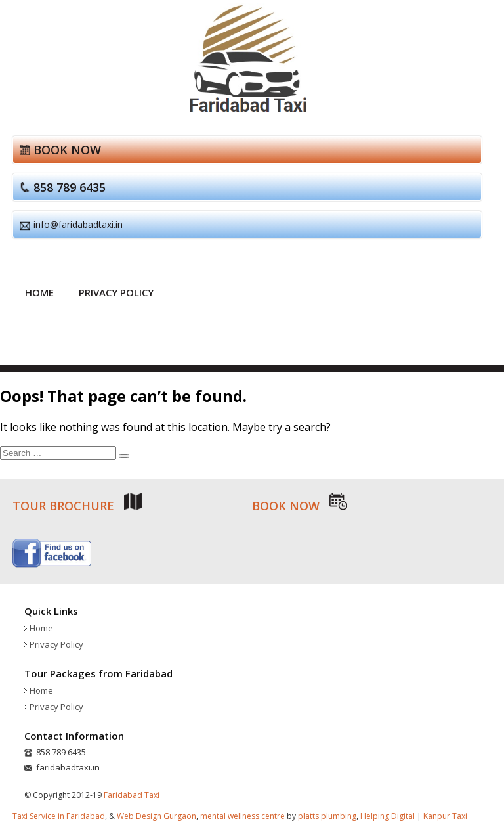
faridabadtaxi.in (68, 767)
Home (39, 292)
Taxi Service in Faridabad (59, 816)
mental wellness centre (242, 816)
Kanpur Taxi (445, 816)
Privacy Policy (116, 292)
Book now (67, 150)
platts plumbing (327, 816)
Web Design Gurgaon (157, 816)
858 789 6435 (70, 187)
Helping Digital (388, 816)
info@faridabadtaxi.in (78, 224)
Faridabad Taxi (132, 795)
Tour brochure (77, 506)
